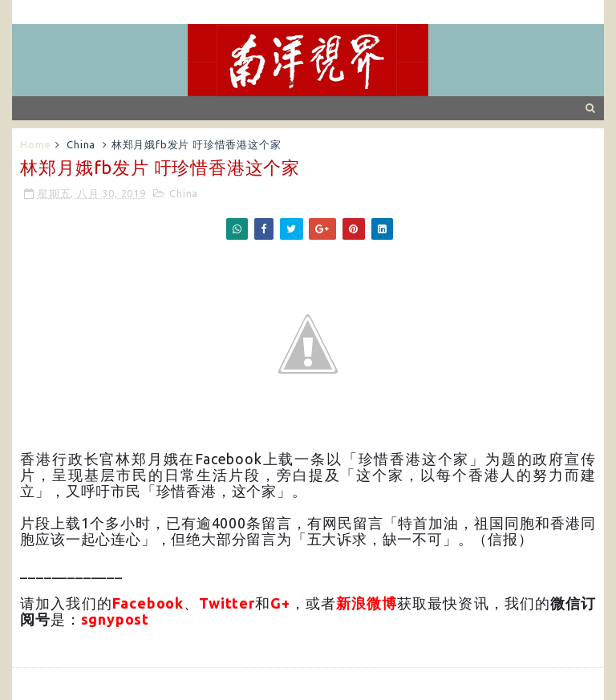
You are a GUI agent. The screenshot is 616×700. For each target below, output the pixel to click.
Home (35, 144)
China (81, 144)
